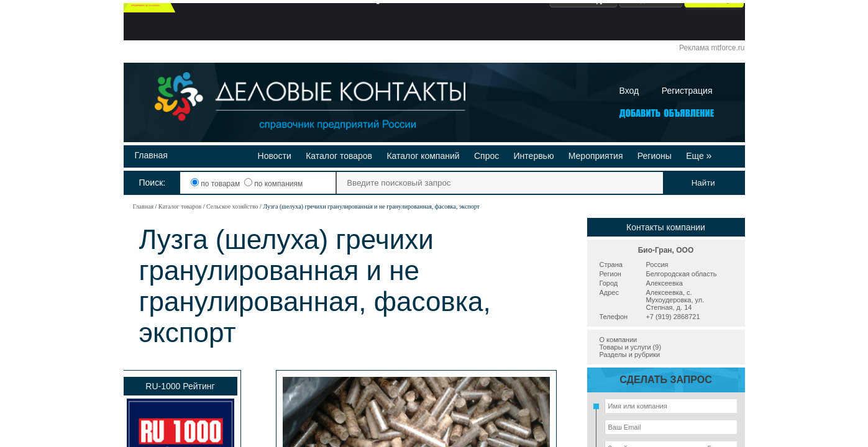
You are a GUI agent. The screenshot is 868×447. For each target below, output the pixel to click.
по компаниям (273, 184)
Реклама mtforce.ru (712, 48)
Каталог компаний (423, 156)
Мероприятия (596, 156)
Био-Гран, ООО (666, 250)
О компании (619, 340)
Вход (629, 91)
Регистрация (687, 91)
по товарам (217, 184)
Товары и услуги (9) (631, 347)
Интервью (534, 156)
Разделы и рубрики (630, 354)
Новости (275, 156)
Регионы (655, 156)
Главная (151, 155)
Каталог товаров (339, 156)
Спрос (487, 156)
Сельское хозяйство (232, 206)
